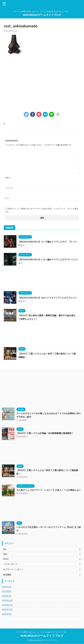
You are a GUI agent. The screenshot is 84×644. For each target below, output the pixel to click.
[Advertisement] (42, 83)
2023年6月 (7, 593)
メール (9, 188)
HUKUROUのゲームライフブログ (42, 15)
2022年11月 (7, 607)
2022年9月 (7, 616)
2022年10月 (7, 612)
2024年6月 (7, 589)
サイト (8, 198)
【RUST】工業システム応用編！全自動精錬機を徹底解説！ (47, 433)
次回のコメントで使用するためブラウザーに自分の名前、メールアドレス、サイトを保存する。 (42, 210)
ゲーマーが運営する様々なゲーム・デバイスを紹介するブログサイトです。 (42, 632)
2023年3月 (7, 598)
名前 (8, 178)
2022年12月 (7, 602)
